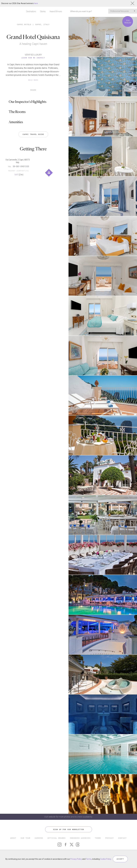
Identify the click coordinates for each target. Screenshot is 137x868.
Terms (89, 859)
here (36, 3)
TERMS (98, 838)
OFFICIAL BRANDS (57, 838)
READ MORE (33, 80)
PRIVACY (110, 838)
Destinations (31, 11)
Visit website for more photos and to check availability (68, 817)
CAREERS (39, 838)
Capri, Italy (42, 24)
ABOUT (13, 838)
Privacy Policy (76, 859)
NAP (16, 175)
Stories (43, 11)
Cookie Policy (106, 859)
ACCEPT (120, 859)
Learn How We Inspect (33, 58)
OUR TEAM (26, 838)
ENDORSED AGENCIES (80, 838)
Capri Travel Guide (33, 134)
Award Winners (56, 11)
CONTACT (122, 838)
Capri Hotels (24, 24)
